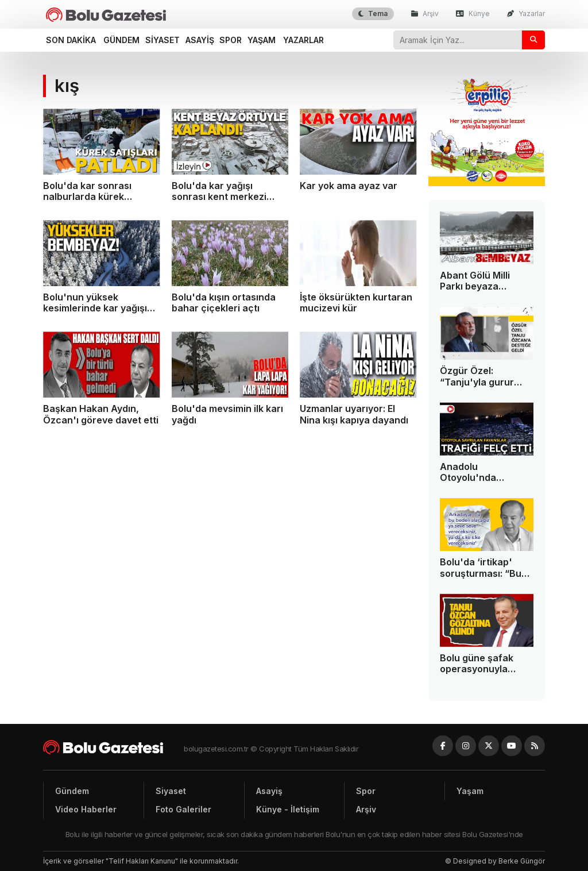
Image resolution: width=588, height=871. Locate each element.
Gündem (121, 40)
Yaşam (262, 40)
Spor (231, 40)
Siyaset (163, 40)
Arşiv (425, 14)
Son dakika (71, 40)
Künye (473, 14)
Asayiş (200, 40)
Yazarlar (526, 14)
